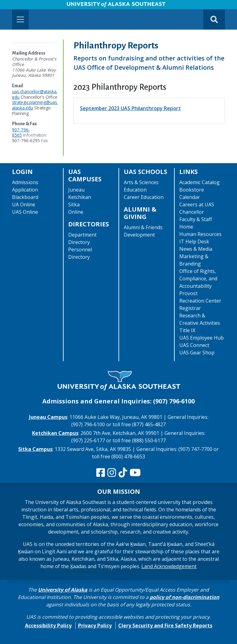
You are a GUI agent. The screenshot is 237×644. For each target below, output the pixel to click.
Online (76, 212)
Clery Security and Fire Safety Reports (165, 625)
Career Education (144, 197)
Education (135, 190)
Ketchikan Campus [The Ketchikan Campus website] (55, 433)
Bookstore (192, 190)
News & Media (196, 249)
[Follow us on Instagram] (112, 473)
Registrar (190, 308)
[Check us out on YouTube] (135, 473)
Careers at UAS (197, 204)
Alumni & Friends (143, 227)
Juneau (76, 190)
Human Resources (200, 234)
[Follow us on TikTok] (123, 473)
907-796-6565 (21, 132)
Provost (188, 293)
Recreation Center (200, 301)
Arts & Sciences (141, 182)
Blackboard (25, 197)
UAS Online (25, 212)
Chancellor (192, 212)
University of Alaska (63, 590)
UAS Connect (194, 345)
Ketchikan (80, 197)
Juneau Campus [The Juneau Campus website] (48, 417)
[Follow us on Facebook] (101, 473)
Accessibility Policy (48, 625)
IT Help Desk (194, 241)
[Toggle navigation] (20, 19)
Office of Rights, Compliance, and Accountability (198, 279)
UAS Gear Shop (197, 353)
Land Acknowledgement (169, 566)
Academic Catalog (200, 182)
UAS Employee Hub (202, 338)
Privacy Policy (95, 625)
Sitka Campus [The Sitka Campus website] (35, 449)
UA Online (24, 204)
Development (139, 235)
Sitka (74, 204)
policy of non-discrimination (185, 597)
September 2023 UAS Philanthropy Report (130, 108)
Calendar (190, 197)
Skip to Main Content (29, 6)
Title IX (187, 330)
